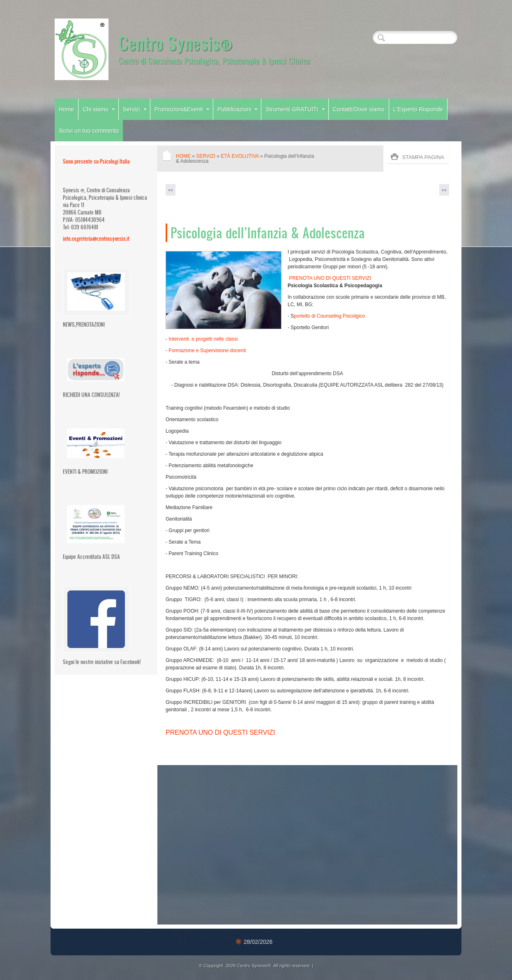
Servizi (135, 109)
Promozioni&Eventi (182, 109)
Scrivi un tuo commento (89, 131)
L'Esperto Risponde (418, 109)
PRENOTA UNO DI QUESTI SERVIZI (329, 278)
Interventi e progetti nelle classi (203, 339)
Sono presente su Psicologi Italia (96, 161)
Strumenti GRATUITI (295, 109)
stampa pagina (423, 157)
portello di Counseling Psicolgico (329, 316)
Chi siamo (98, 109)
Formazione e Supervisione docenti (207, 350)
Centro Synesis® (175, 43)
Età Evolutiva (240, 156)
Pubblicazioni (238, 109)
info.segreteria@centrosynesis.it (96, 239)
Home (66, 109)
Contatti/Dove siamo (359, 109)
